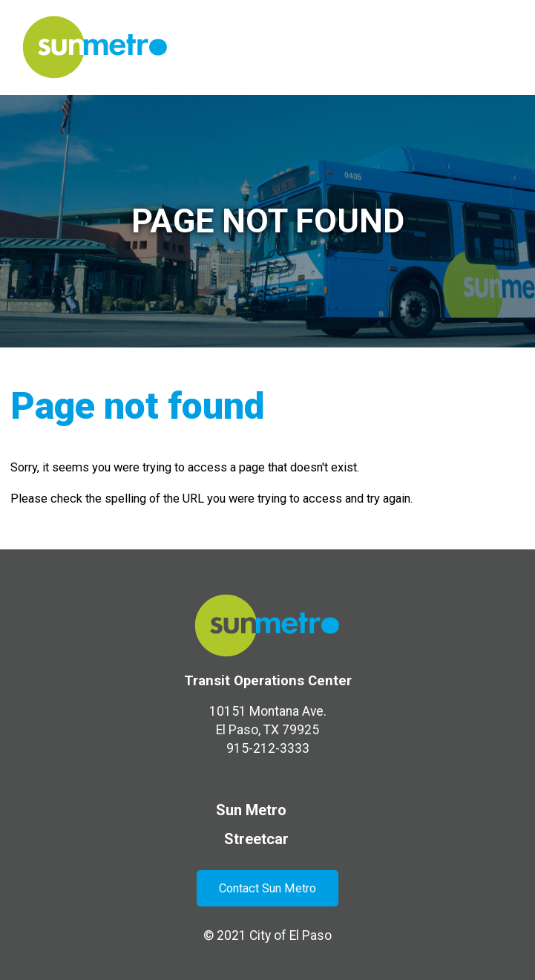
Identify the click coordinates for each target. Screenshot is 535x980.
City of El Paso (291, 935)
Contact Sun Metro (267, 888)
